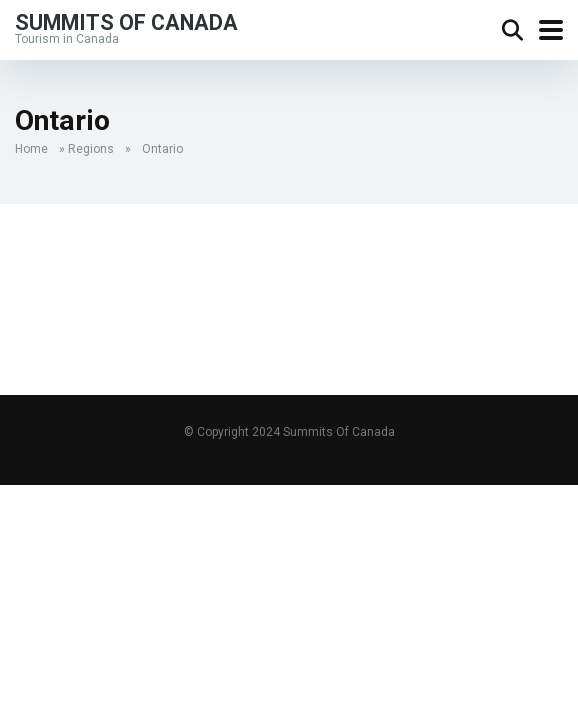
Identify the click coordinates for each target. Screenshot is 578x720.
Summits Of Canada (126, 21)
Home (31, 149)
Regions (91, 149)
